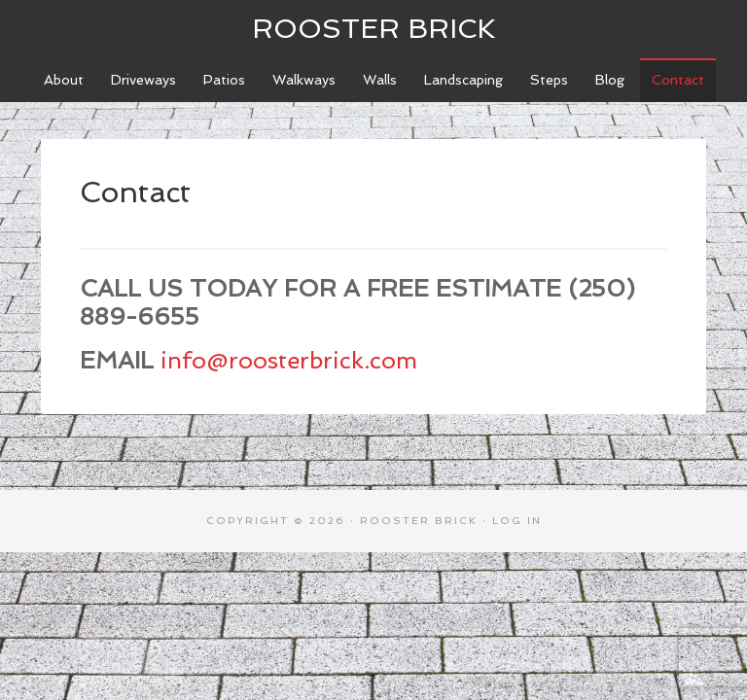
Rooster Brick (374, 29)
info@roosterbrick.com (289, 360)
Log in (517, 521)
